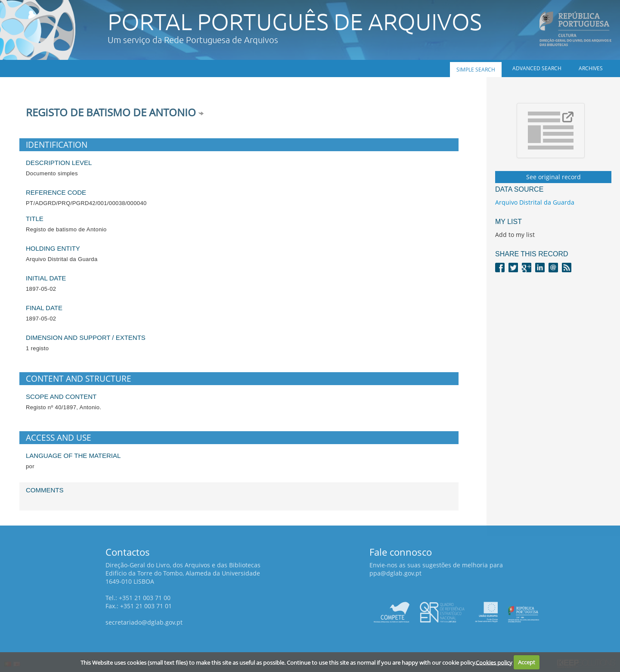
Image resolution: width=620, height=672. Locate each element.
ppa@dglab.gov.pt (395, 573)
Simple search (476, 70)
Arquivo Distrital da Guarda (535, 202)
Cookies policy (494, 662)
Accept (527, 662)
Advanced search (537, 68)
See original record (553, 177)
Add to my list (515, 235)
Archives (591, 68)
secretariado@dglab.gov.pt (144, 622)
